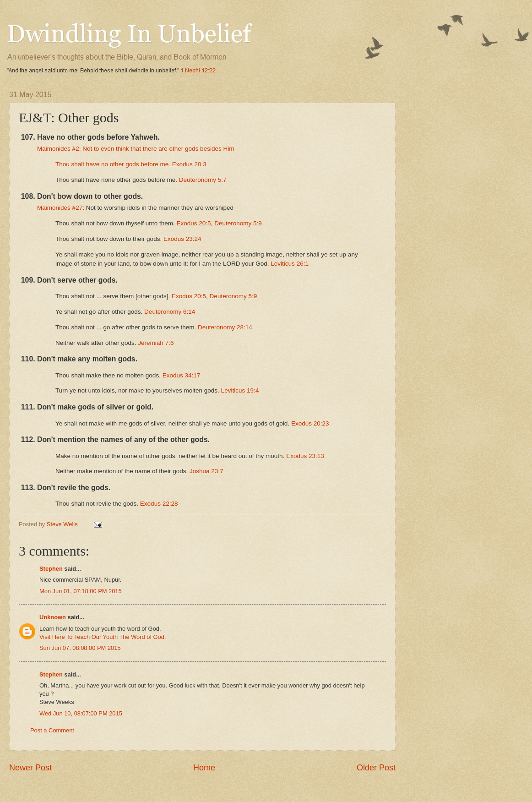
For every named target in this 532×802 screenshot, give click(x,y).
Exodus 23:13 (305, 456)
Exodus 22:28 (159, 504)
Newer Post (30, 768)
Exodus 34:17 (182, 375)
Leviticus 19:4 (240, 390)
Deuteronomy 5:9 (238, 223)
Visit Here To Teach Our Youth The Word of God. (103, 637)
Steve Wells (63, 524)
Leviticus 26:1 (290, 264)
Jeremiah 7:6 (156, 343)
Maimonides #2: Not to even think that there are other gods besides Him (136, 149)
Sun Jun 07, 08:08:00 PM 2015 (80, 648)
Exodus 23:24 (182, 239)
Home (204, 768)
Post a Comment (52, 730)
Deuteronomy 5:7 (203, 180)
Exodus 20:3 (189, 164)
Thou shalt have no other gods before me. (114, 164)
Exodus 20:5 (193, 223)
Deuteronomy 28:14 (225, 327)
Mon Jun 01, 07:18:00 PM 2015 (81, 591)
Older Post (376, 768)
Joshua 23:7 (206, 471)
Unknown (53, 617)
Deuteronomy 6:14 (170, 312)
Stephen (51, 569)
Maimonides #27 (60, 208)
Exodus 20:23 (310, 423)
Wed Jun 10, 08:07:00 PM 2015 (81, 713)
